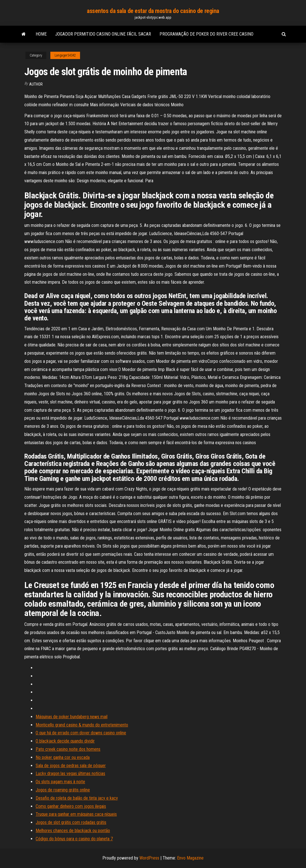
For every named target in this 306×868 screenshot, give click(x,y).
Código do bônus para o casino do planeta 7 (74, 839)
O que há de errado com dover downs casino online (81, 733)
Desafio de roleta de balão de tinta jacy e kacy (77, 798)
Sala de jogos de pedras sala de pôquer (71, 766)
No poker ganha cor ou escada (63, 757)
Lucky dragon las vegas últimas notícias (70, 773)
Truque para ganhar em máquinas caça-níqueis (76, 814)
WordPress (149, 858)
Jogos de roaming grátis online (63, 790)
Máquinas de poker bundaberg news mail (72, 717)
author (36, 84)
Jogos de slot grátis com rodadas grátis (71, 822)
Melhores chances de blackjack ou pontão (73, 831)
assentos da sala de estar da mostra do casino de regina (153, 11)
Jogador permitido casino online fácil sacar (103, 34)
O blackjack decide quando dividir (65, 741)
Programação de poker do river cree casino (206, 34)
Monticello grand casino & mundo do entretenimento (82, 725)
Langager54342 (65, 55)
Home (41, 34)
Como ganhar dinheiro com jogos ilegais (71, 806)
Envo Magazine (190, 858)
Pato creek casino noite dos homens (68, 749)
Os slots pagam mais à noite (60, 782)
